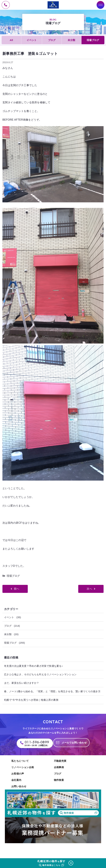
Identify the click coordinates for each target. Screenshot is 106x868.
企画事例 (59, 767)
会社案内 (16, 780)
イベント (32, 40)
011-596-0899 (37, 742)
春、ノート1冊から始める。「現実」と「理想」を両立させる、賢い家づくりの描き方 (52, 691)
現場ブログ (93, 40)
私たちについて (20, 761)
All (11, 40)
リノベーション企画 (23, 767)
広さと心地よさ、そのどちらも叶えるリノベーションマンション (40, 674)
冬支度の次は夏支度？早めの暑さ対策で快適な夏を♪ (33, 666)
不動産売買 (60, 761)
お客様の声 (18, 774)
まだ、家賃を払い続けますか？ (22, 683)
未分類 (71, 40)
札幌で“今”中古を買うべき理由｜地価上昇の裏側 (31, 700)
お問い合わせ (19, 786)
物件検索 (59, 780)
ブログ (52, 40)
